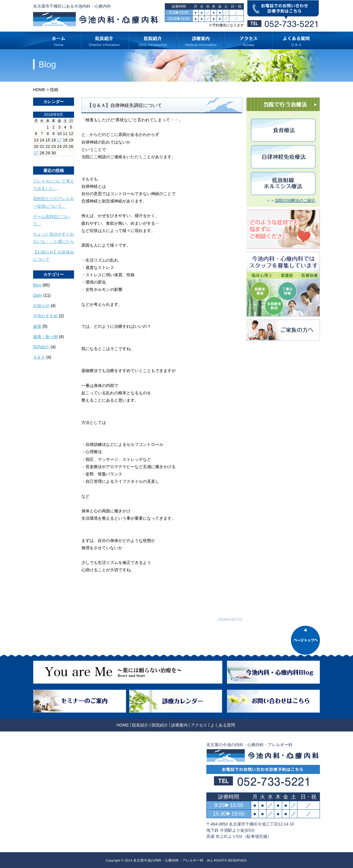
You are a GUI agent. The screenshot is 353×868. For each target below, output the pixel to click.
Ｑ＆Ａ (39, 357)
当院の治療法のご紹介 (295, 200)
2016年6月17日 (230, 620)
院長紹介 (140, 725)
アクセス (199, 725)
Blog (37, 285)
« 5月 (38, 158)
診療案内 (179, 725)
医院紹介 (160, 725)
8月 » (51, 158)
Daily (38, 295)
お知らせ (41, 306)
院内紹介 (41, 347)
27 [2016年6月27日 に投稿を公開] (36, 153)
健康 (37, 326)
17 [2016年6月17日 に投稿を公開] (59, 140)
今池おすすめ (45, 316)
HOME (39, 90)
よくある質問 (223, 725)
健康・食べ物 (45, 337)
